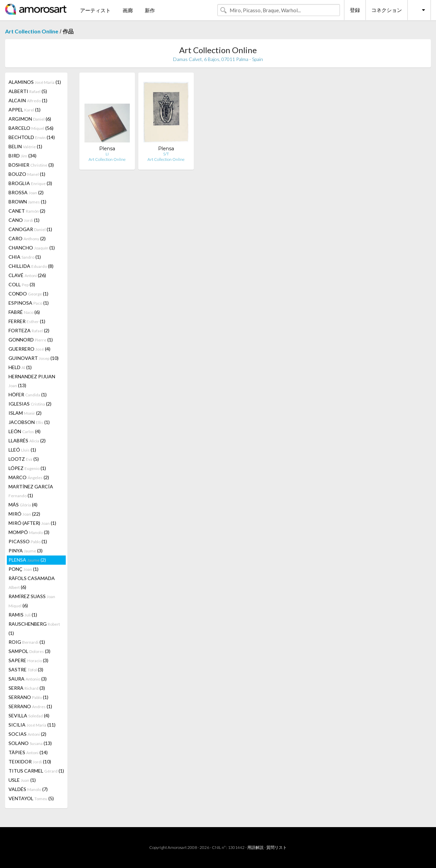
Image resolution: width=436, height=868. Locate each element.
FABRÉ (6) (24, 312)
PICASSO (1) (28, 541)
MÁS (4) (23, 505)
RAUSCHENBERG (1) (34, 628)
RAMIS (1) (23, 615)
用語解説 (255, 847)
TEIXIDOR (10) (30, 762)
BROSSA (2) (26, 192)
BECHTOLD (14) (32, 137)
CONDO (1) (28, 294)
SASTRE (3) (26, 669)
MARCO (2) (29, 477)
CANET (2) (27, 211)
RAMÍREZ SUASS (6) (32, 601)
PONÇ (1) (24, 569)
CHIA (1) (25, 257)
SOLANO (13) (30, 743)
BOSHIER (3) (31, 165)
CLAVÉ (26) (27, 275)
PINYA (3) (26, 551)
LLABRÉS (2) (27, 440)
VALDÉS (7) (28, 789)
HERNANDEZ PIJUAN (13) (32, 381)
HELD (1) (20, 367)
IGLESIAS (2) (30, 404)
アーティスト (95, 10)
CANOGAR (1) (30, 229)
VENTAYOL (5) (31, 798)
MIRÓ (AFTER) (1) (32, 523)
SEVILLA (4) (29, 715)
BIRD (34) (22, 156)
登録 (355, 10)
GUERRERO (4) (29, 349)
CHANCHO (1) (32, 248)
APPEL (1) (25, 110)
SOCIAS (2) (27, 734)
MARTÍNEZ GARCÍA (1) (31, 491)
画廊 (128, 10)
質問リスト (277, 847)
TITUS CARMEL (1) (36, 771)
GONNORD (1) (31, 340)
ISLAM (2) (25, 413)
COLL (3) (22, 284)
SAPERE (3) (28, 660)
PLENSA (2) (27, 560)
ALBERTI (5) (28, 91)
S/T (166, 154)
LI (107, 154)
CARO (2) (27, 238)
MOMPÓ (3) (29, 532)
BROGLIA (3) (30, 183)
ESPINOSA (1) (29, 303)
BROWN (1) (27, 202)
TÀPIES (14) (28, 752)
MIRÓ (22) (24, 514)
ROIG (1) (27, 642)
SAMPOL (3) (29, 651)
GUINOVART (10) (34, 358)
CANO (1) (24, 220)
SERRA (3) (27, 688)
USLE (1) (22, 780)
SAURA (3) (28, 679)
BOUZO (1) (27, 174)
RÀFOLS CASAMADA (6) (32, 583)
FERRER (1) (27, 321)
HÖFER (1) (28, 394)
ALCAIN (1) (28, 100)
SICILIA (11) (32, 725)
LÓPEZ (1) (27, 468)
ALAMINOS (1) (35, 82)
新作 (150, 10)
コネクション (387, 10)
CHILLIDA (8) (31, 266)
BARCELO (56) (31, 128)
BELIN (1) (25, 146)
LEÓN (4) (25, 431)
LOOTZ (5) (24, 459)
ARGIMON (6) (30, 119)
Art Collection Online (32, 31)
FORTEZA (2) (29, 330)
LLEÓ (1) (22, 450)
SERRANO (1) (28, 697)
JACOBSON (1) (29, 422)
